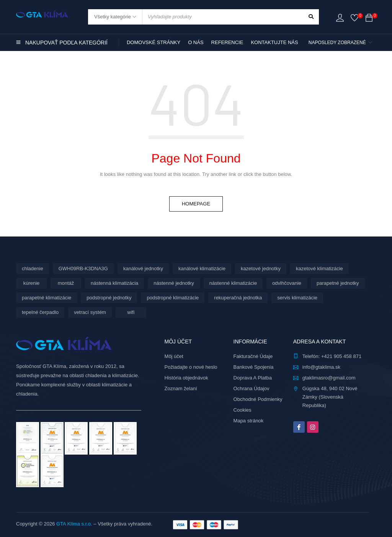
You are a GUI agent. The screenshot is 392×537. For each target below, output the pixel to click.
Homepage (196, 204)
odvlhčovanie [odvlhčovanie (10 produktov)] (287, 283)
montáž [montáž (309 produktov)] (66, 283)
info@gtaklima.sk (321, 367)
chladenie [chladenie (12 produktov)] (33, 268)
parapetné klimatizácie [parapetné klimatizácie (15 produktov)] (47, 298)
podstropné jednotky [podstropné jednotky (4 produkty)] (109, 298)
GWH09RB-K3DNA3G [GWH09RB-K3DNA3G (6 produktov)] (83, 268)
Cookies (243, 410)
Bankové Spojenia (254, 367)
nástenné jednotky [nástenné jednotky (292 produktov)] (174, 283)
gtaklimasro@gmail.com (329, 378)
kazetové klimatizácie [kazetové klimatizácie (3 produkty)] (319, 268)
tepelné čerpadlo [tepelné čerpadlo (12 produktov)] (40, 312)
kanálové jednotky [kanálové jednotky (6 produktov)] (143, 268)
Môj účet (174, 356)
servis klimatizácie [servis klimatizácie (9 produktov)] (297, 298)
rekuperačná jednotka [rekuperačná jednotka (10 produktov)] (238, 298)
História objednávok (186, 378)
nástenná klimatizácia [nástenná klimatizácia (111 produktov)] (114, 283)
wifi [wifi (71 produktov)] (131, 312)
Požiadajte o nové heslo (191, 367)
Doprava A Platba (253, 378)
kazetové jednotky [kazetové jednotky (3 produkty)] (261, 268)
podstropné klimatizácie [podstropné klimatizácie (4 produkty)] (173, 298)
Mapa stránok (249, 421)
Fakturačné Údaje (253, 356)
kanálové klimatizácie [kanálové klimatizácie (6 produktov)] (202, 268)
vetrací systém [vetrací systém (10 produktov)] (90, 312)
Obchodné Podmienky (258, 399)
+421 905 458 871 (341, 356)
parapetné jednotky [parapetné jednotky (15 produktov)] (338, 283)
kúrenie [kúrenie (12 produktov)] (32, 283)
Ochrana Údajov (252, 388)
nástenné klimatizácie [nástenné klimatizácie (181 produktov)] (233, 283)
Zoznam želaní (181, 388)
